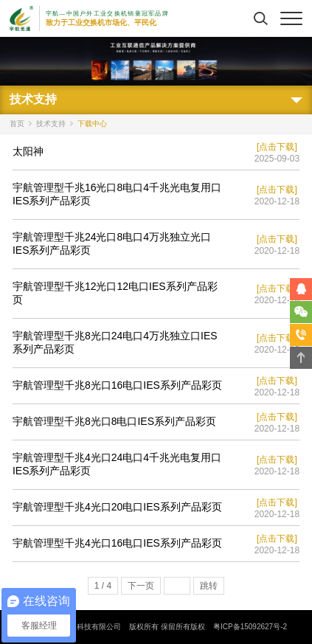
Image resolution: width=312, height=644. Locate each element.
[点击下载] (277, 147)
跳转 (209, 586)
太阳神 (28, 151)
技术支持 (51, 124)
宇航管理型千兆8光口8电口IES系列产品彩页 (114, 421)
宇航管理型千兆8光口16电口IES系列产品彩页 (117, 385)
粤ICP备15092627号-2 (250, 627)
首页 (17, 124)
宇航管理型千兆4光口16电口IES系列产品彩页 (117, 543)
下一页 (141, 586)
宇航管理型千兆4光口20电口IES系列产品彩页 (117, 507)
